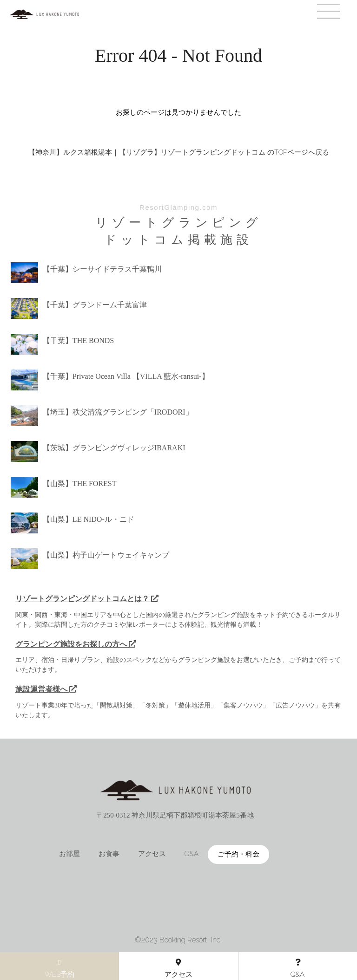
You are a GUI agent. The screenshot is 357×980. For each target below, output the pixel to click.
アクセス (152, 854)
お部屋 (69, 854)
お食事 (109, 854)
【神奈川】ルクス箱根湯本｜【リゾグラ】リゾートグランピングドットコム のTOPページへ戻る (179, 152)
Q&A (192, 854)
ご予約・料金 (238, 854)
